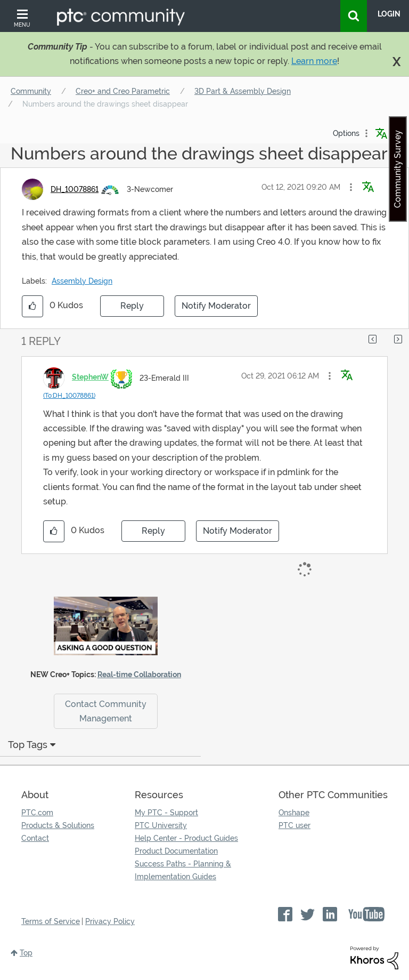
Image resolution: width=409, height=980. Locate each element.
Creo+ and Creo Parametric (123, 91)
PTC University (161, 825)
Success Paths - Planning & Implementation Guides (183, 870)
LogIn (389, 14)
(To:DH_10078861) (69, 396)
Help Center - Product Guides (186, 838)
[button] (351, 187)
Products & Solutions (58, 825)
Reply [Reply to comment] (153, 531)
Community (31, 91)
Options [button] (346, 133)
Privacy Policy (110, 921)
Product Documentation (176, 851)
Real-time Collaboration (139, 674)
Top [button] (26, 953)
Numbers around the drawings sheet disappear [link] (105, 104)
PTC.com (37, 813)
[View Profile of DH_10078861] (75, 189)
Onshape (294, 813)
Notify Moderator (216, 306)
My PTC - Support (166, 813)
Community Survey (398, 169)
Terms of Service (51, 921)
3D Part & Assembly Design (243, 91)
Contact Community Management (106, 711)
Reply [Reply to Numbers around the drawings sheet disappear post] (132, 306)
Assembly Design (82, 281)
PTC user (295, 825)
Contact (35, 838)
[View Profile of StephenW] (90, 377)
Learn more (314, 61)
